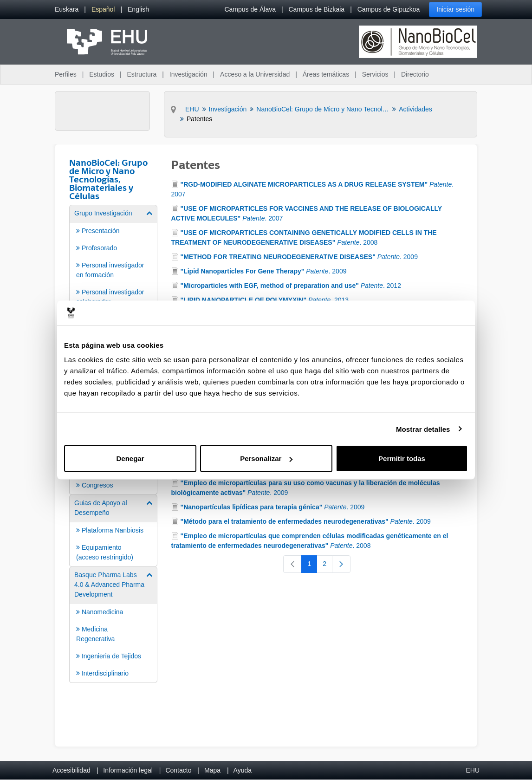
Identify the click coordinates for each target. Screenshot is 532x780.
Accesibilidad (71, 770)
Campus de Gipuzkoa (389, 9)
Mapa (212, 770)
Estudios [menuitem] (102, 74)
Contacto (178, 770)
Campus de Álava (250, 9)
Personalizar (266, 458)
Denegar (130, 458)
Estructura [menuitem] (142, 74)
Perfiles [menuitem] (66, 74)
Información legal (128, 770)
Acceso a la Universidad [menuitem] (255, 74)
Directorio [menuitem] (415, 74)
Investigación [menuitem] (188, 74)
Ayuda (243, 770)
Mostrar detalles (423, 429)
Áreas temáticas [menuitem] (326, 74)
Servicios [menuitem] (375, 74)
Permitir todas (402, 458)
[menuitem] (67, 10)
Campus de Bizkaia (317, 9)
